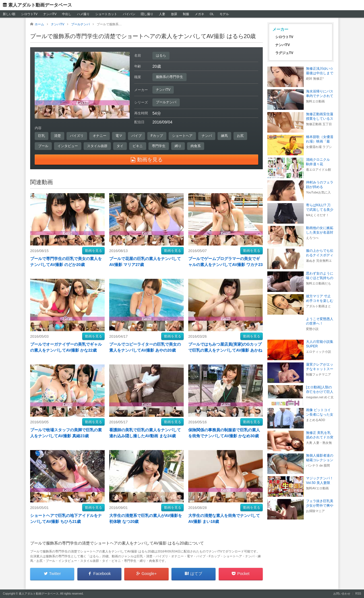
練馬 (224, 136)
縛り (178, 146)
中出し (67, 14)
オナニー (100, 136)
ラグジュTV (284, 53)
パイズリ (77, 136)
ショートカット (106, 14)
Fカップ (157, 136)
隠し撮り (147, 14)
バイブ (136, 136)
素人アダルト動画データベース (40, 5)
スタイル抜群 (97, 146)
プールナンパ (166, 102)
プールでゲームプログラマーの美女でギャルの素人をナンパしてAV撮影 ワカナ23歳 (226, 265)
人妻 (162, 14)
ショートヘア (182, 136)
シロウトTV (29, 14)
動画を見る (94, 251)
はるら (161, 55)
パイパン (129, 14)
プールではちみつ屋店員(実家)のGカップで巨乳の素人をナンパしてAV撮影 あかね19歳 (225, 350)
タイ (120, 146)
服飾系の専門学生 (169, 77)
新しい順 (9, 14)
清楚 (57, 136)
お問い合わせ (342, 594)
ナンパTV (50, 14)
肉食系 (196, 146)
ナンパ (207, 136)
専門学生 (159, 146)
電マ (119, 136)
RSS (358, 594)
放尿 (174, 14)
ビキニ (138, 146)
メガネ (199, 14)
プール (43, 146)
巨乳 (42, 136)
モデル (224, 14)
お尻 (240, 136)
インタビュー (68, 146)
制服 (186, 14)
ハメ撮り (83, 14)
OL (212, 14)
